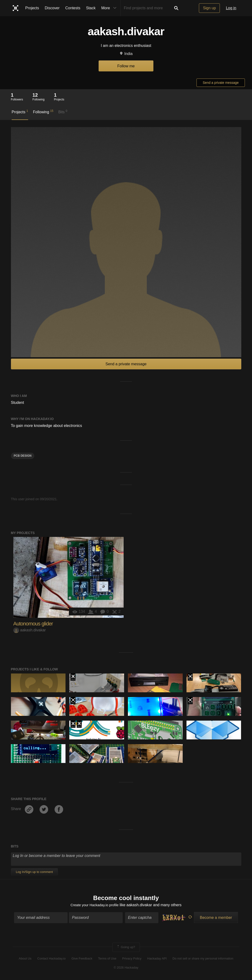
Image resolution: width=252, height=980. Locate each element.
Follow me (126, 66)
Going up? (126, 948)
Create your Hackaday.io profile (94, 906)
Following (43, 112)
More (110, 8)
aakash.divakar (30, 630)
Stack (91, 8)
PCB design (23, 456)
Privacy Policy (132, 959)
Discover (52, 8)
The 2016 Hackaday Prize (190, 677)
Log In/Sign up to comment (34, 872)
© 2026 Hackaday (126, 968)
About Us (25, 959)
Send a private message (221, 83)
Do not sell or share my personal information (203, 959)
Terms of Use (107, 959)
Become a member (216, 918)
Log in (231, 8)
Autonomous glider (33, 624)
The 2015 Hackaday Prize (73, 677)
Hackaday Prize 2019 (190, 701)
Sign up (209, 8)
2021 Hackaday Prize (73, 701)
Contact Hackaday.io (52, 959)
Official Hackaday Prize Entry (79, 724)
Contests (73, 8)
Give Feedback (82, 959)
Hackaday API (157, 959)
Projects (32, 8)
